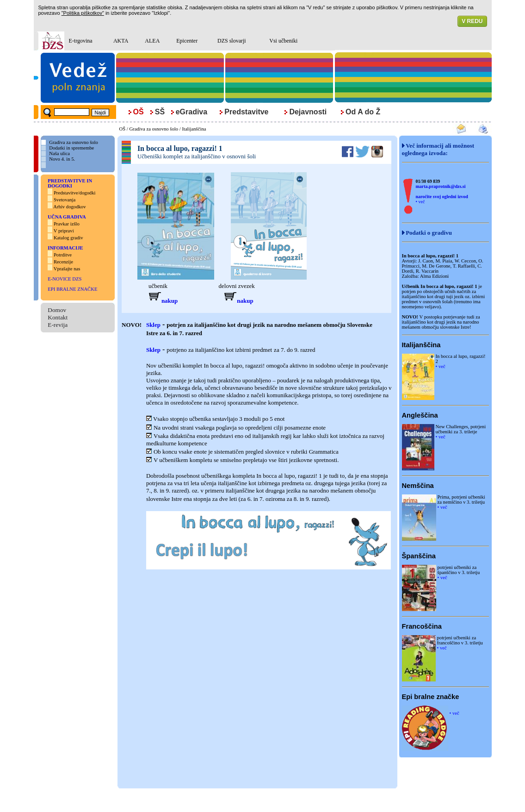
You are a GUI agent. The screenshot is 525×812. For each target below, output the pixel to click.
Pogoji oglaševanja (318, 800)
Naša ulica (59, 153)
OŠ (123, 129)
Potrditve (63, 255)
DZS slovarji (232, 41)
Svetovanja (64, 200)
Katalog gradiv (68, 238)
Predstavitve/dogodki (75, 193)
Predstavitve (246, 112)
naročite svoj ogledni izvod (442, 197)
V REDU (472, 21)
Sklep (153, 325)
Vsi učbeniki (283, 41)
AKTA (121, 41)
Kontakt (58, 317)
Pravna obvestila (224, 800)
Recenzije (63, 262)
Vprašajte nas (67, 269)
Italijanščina (194, 129)
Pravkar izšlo (67, 224)
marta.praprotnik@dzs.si (441, 186)
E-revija (58, 325)
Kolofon (253, 800)
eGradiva (191, 112)
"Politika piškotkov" (83, 13)
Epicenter (187, 41)
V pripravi (64, 231)
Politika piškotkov (359, 800)
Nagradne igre (280, 800)
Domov (57, 310)
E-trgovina (81, 41)
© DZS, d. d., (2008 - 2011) (176, 800)
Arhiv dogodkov (70, 207)
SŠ (160, 112)
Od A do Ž (363, 112)
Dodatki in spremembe (71, 148)
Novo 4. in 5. (62, 159)
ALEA (152, 41)
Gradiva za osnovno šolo (154, 129)
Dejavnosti (308, 112)
